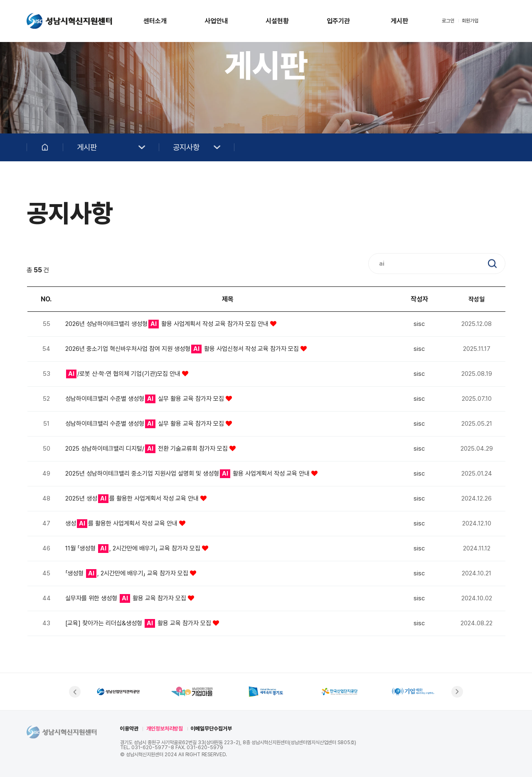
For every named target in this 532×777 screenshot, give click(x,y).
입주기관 (338, 21)
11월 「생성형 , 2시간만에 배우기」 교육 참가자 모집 (134, 548)
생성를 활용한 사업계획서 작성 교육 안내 (122, 523)
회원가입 (470, 21)
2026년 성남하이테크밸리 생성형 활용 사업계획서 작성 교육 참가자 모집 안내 (168, 324)
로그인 (448, 21)
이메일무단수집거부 (211, 729)
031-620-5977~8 (153, 747)
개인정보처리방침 (165, 729)
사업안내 (216, 21)
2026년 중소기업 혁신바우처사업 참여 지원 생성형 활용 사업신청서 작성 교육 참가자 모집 (183, 349)
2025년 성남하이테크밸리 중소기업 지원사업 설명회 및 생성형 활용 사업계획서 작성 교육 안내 (188, 474)
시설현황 (277, 21)
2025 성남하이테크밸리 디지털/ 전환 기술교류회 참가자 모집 (147, 449)
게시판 (399, 21)
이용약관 (129, 729)
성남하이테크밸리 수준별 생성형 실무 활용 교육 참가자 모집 (145, 399)
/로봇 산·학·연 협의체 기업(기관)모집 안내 (124, 374)
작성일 (477, 299)
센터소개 (155, 21)
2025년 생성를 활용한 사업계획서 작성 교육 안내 (133, 498)
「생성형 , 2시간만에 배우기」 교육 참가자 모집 (128, 573)
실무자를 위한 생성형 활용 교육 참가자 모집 (127, 598)
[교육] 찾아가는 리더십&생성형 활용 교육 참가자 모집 (139, 623)
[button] (75, 692)
